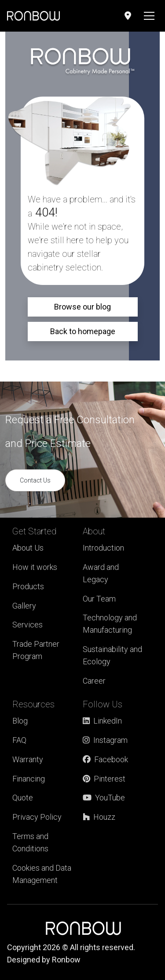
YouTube (104, 798)
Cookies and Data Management (42, 874)
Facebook (105, 759)
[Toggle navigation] (149, 16)
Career (94, 681)
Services (27, 625)
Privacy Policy (37, 817)
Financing (29, 779)
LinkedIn (102, 721)
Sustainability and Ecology (112, 655)
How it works (35, 567)
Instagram (105, 740)
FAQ (19, 740)
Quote (23, 798)
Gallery (24, 606)
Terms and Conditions (30, 842)
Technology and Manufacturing (110, 624)
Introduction (103, 548)
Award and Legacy (101, 573)
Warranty (28, 759)
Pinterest (104, 779)
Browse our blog (82, 307)
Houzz (99, 817)
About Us (28, 548)
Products (28, 586)
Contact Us (35, 480)
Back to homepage (83, 331)
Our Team (99, 599)
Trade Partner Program (36, 650)
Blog (20, 721)
